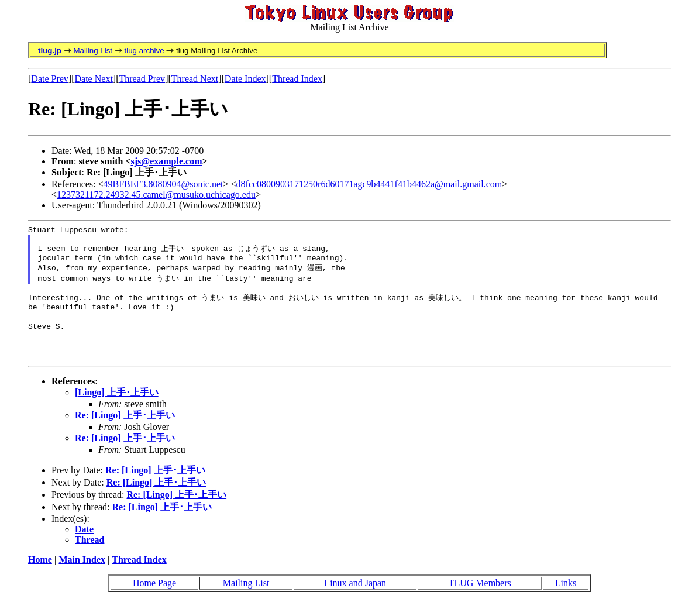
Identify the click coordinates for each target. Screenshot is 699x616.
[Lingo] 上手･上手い (117, 407)
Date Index (245, 79)
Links (566, 598)
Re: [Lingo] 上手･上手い (125, 430)
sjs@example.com (166, 161)
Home (40, 574)
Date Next (94, 79)
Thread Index (297, 79)
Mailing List (93, 51)
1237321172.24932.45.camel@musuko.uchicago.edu (156, 195)
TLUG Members (480, 598)
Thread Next (195, 79)
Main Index (82, 574)
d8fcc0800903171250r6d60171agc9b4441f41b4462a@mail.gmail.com (369, 184)
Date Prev (50, 79)
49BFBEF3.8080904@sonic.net (163, 184)
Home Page (154, 598)
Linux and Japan (355, 598)
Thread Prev (142, 79)
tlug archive (144, 51)
